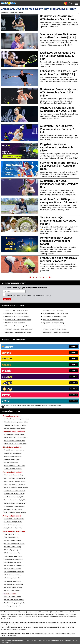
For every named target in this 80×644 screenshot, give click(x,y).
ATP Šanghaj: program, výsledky (13, 587)
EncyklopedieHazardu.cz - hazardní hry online (55, 313)
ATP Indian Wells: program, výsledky (14, 566)
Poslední (50, 277)
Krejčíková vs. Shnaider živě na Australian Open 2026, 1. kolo (57, 56)
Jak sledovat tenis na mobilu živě (13, 469)
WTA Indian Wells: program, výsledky (14, 544)
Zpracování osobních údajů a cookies (49, 640)
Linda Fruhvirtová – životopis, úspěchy (14, 491)
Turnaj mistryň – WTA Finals (12, 534)
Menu (76, 3)
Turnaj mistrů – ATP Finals (11, 537)
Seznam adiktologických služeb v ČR (40, 634)
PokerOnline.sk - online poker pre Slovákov (55, 329)
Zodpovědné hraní (48, 616)
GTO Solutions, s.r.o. (7, 643)
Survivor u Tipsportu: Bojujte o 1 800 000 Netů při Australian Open (59, 166)
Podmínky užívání (32, 640)
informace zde (37, 627)
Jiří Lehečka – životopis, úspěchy (13, 522)
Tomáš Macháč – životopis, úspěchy (14, 519)
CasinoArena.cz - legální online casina (53, 310)
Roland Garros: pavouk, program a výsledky (16, 422)
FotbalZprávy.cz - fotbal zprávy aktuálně (16, 313)
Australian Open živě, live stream (13, 453)
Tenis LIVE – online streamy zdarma (14, 450)
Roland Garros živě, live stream (13, 456)
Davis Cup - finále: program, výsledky (14, 603)
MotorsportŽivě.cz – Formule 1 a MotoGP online (18, 320)
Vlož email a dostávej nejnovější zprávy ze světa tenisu (25, 288)
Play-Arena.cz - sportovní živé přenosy (53, 323)
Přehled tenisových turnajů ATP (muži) (14, 441)
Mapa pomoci (55, 634)
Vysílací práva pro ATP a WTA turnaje (14, 466)
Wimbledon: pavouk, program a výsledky (15, 425)
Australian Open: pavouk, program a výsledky (16, 419)
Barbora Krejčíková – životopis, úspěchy (15, 478)
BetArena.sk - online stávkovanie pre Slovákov (18, 326)
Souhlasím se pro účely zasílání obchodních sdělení (28, 296)
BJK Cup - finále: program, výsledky (14, 600)
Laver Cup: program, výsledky (12, 606)
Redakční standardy (19, 640)
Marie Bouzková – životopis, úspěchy (14, 494)
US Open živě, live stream (11, 463)
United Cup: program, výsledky (12, 597)
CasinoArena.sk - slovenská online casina (54, 326)
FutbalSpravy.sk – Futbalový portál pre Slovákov (56, 332)
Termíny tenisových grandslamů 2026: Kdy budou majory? (58, 221)
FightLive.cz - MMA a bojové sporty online (16, 310)
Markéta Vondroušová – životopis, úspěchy (16, 488)
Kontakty (9, 640)
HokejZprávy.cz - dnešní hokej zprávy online (17, 317)
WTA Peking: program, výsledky (13, 562)
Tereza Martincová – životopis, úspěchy (15, 500)
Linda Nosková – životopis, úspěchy (14, 497)
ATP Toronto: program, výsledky (13, 581)
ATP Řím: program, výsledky (12, 578)
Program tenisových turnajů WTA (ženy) (15, 434)
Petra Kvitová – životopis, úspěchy (13, 475)
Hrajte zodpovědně (6, 623)
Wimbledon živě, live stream (12, 459)
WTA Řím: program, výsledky (12, 553)
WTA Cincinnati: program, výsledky (13, 559)
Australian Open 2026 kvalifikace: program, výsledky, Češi (59, 184)
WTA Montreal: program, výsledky (13, 556)
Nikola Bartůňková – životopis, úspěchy (15, 513)
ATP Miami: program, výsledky (12, 569)
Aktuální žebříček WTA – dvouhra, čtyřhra (15, 438)
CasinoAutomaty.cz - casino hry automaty (54, 317)
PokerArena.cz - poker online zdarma (15, 323)
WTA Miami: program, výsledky (12, 547)
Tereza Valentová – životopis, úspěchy (14, 506)
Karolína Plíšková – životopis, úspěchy (15, 484)
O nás (3, 640)
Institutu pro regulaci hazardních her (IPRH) (13, 616)
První (30, 277)
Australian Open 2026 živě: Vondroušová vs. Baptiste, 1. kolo (58, 129)
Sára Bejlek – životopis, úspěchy (13, 509)
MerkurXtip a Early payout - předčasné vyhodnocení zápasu (57, 241)
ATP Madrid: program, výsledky (12, 575)
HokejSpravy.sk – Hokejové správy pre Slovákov (18, 332)
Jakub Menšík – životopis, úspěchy (13, 525)
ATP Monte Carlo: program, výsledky (14, 572)
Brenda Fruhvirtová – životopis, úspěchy (15, 503)
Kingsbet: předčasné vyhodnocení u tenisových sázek (56, 147)
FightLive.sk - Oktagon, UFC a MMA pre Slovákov (19, 329)
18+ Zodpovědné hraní (68, 640)
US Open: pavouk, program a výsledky (15, 428)
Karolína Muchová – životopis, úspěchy (15, 481)
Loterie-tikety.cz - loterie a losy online (53, 320)
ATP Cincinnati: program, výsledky (13, 584)
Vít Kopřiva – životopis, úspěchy (13, 528)
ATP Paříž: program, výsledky (12, 590)
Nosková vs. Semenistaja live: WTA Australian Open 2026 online (59, 92)
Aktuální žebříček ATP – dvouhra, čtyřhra (15, 444)
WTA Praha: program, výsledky (12, 541)
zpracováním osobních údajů (22, 296)
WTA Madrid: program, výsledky (13, 550)
